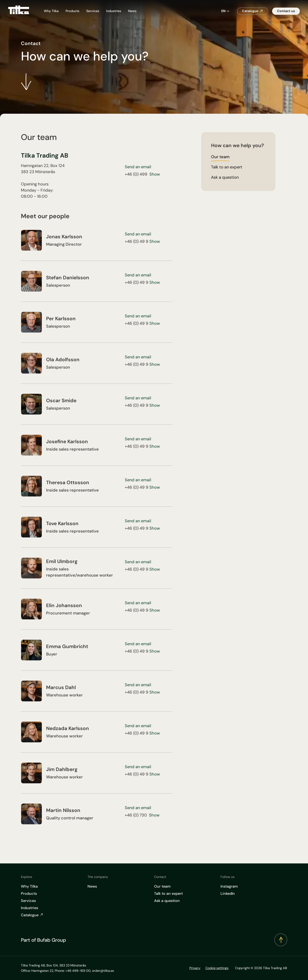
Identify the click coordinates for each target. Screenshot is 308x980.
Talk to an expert (168, 894)
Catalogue (250, 11)
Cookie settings (217, 968)
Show (155, 174)
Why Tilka (51, 11)
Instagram (229, 886)
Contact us (286, 11)
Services (93, 11)
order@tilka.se (103, 971)
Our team (162, 886)
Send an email (138, 167)
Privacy (195, 968)
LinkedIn (228, 894)
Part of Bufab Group (43, 940)
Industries (114, 11)
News (132, 11)
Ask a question (167, 901)
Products (72, 11)
